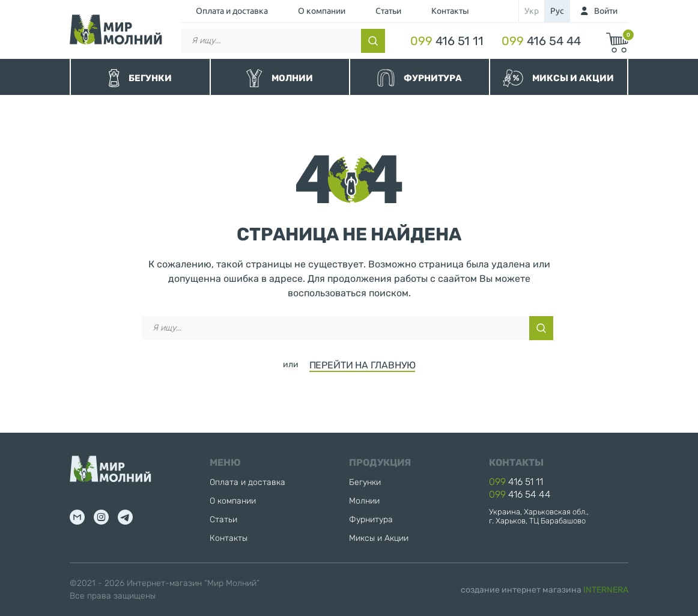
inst (101, 517)
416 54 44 (541, 41)
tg (125, 517)
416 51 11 (447, 41)
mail (77, 517)
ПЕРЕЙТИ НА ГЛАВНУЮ (363, 365)
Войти (606, 11)
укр (532, 11)
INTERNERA (606, 590)
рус (557, 11)
